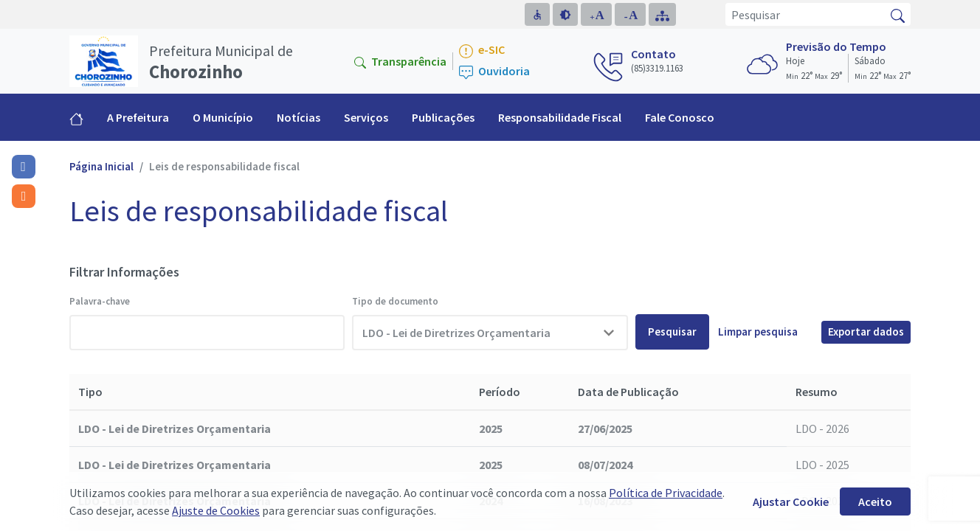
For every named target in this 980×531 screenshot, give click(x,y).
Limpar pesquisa (758, 332)
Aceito (875, 502)
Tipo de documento (395, 301)
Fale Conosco (680, 117)
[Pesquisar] (805, 14)
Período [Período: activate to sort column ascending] (500, 392)
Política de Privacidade (666, 493)
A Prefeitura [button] (138, 117)
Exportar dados (866, 332)
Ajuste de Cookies (216, 510)
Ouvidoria (494, 72)
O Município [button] (223, 117)
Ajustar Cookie (791, 502)
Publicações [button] (443, 117)
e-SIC (482, 51)
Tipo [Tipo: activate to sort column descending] (90, 392)
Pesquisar (672, 332)
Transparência (400, 61)
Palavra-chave (100, 301)
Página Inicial (101, 166)
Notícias (299, 117)
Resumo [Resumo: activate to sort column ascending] (817, 392)
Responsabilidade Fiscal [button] (560, 117)
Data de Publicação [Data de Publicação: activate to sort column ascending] (628, 392)
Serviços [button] (366, 117)
